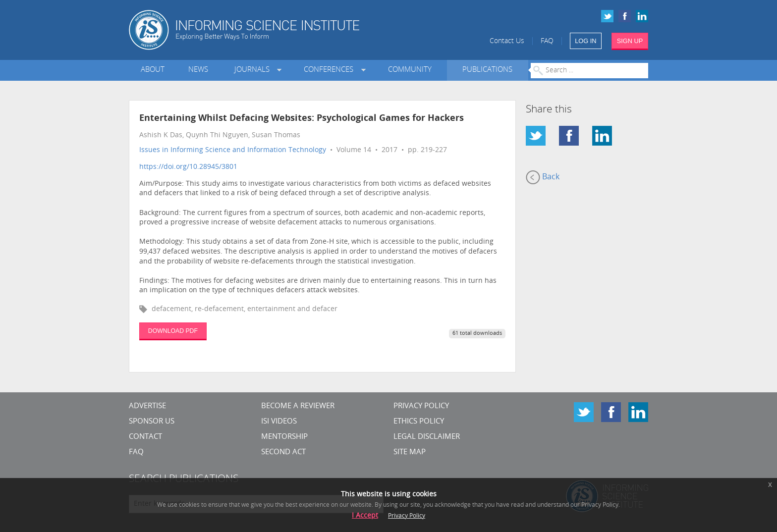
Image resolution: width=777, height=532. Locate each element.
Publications (487, 70)
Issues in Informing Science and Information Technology (233, 150)
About (153, 70)
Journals (254, 70)
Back (543, 177)
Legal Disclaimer (427, 437)
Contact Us (507, 41)
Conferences (331, 70)
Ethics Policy (419, 422)
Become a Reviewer (298, 406)
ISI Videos (279, 422)
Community (410, 70)
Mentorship (284, 437)
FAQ (547, 41)
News (198, 70)
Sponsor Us (152, 422)
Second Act (283, 452)
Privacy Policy (421, 406)
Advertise (147, 406)
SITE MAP (410, 452)
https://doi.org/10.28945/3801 (188, 167)
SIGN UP (630, 41)
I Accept (365, 516)
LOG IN (585, 41)
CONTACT (145, 437)
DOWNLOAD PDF (173, 331)
